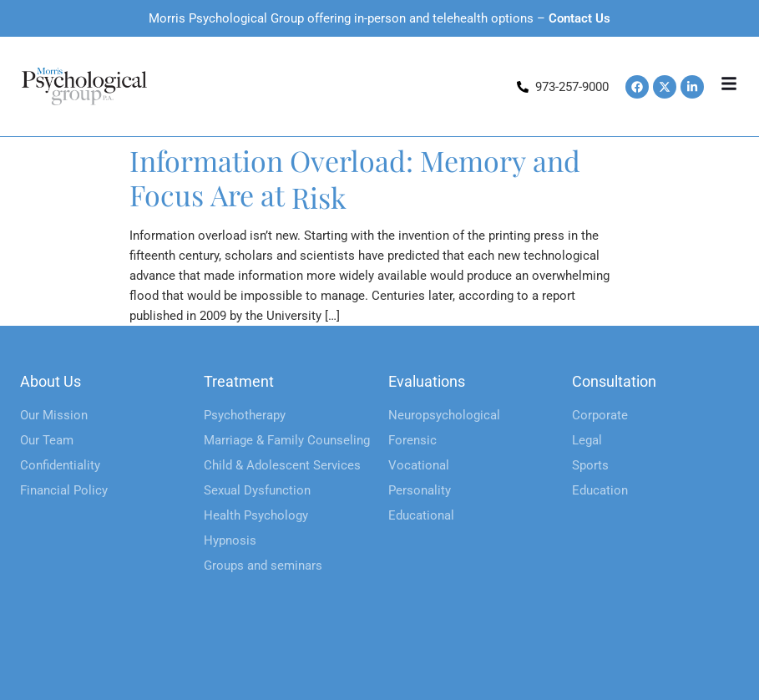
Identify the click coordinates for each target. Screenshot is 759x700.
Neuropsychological (444, 415)
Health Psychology (256, 515)
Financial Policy (64, 490)
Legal (587, 440)
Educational (421, 515)
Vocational (419, 465)
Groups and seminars (263, 566)
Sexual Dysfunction (257, 490)
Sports (590, 465)
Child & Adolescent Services (282, 465)
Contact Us (579, 18)
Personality (420, 490)
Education (600, 490)
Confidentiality (60, 465)
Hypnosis (230, 540)
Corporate (600, 415)
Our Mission (54, 415)
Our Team (47, 440)
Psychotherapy (245, 415)
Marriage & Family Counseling (287, 440)
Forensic (412, 440)
